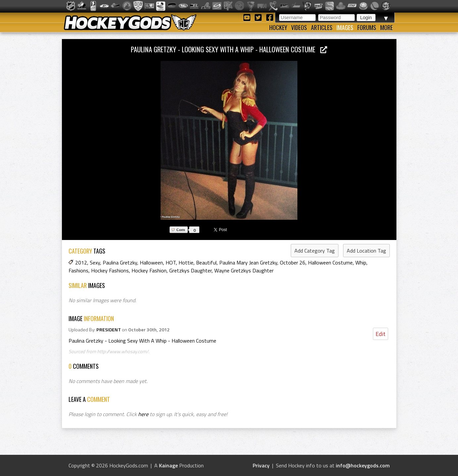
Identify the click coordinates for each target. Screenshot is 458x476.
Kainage (168, 465)
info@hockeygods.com (363, 465)
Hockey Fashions (110, 270)
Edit (381, 334)
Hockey (278, 27)
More (386, 27)
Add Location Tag (366, 251)
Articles (322, 27)
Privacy (261, 465)
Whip (361, 262)
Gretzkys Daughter (190, 270)
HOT (171, 262)
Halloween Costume (330, 262)
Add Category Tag (315, 251)
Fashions (78, 270)
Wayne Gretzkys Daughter (244, 270)
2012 (81, 262)
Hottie (186, 262)
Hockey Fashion (149, 270)
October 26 (293, 262)
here (143, 414)
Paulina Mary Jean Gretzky (248, 262)
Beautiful (206, 262)
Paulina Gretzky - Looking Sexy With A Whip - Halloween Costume (229, 49)
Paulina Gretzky (120, 262)
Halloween (151, 262)
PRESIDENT (109, 330)
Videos (299, 27)
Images (345, 27)
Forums (367, 27)
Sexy (95, 262)
